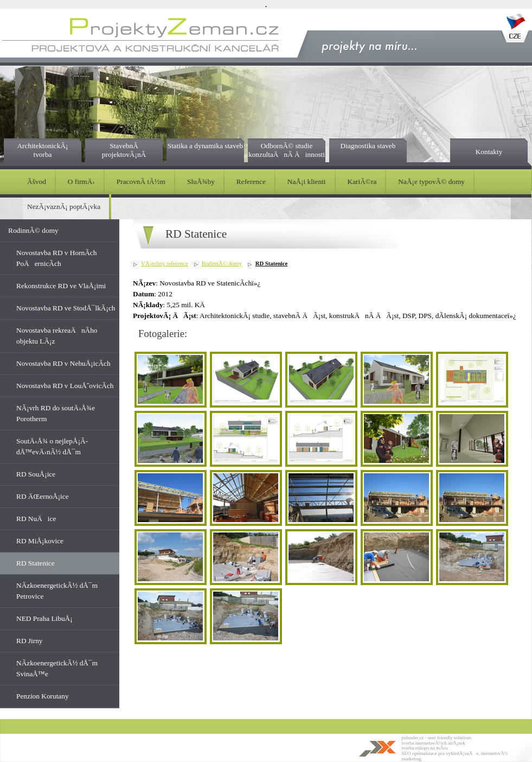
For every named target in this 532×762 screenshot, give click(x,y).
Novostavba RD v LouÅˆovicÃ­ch (65, 386)
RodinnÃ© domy (33, 230)
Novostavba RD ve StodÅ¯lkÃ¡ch (66, 308)
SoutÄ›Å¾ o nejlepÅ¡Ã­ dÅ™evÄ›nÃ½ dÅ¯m (52, 446)
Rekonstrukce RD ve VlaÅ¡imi (61, 286)
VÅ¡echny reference (165, 263)
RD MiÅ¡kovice (40, 541)
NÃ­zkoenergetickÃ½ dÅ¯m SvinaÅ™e (57, 668)
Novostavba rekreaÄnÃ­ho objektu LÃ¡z (57, 336)
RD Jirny (30, 641)
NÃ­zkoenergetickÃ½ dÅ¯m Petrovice (57, 591)
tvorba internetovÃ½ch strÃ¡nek (434, 743)
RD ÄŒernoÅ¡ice (43, 496)
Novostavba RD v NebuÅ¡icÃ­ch (63, 363)
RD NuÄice (36, 519)
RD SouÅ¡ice (36, 474)
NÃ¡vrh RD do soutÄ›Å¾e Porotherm (56, 413)
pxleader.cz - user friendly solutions (437, 738)
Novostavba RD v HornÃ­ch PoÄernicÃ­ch (56, 258)
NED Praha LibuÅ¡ (44, 618)
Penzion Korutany (43, 696)
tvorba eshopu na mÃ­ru (425, 748)
